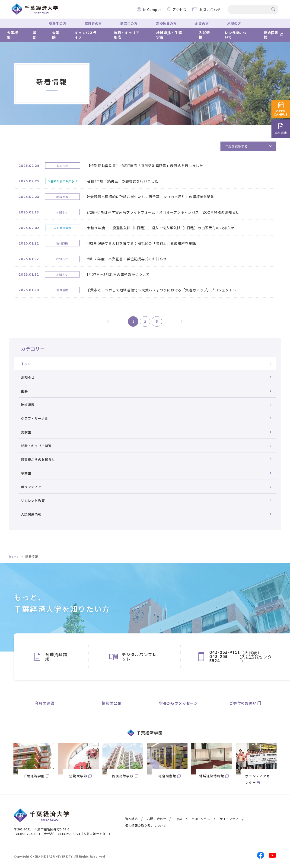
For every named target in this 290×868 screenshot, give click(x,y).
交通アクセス (201, 819)
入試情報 (204, 35)
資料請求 (131, 819)
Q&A (179, 819)
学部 (35, 35)
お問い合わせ (157, 819)
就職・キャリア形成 (127, 35)
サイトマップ (229, 819)
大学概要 (12, 35)
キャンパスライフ (86, 35)
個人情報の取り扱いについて (146, 825)
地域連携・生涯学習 (169, 35)
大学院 (56, 35)
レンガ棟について (236, 35)
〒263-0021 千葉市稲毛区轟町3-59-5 (42, 829)
